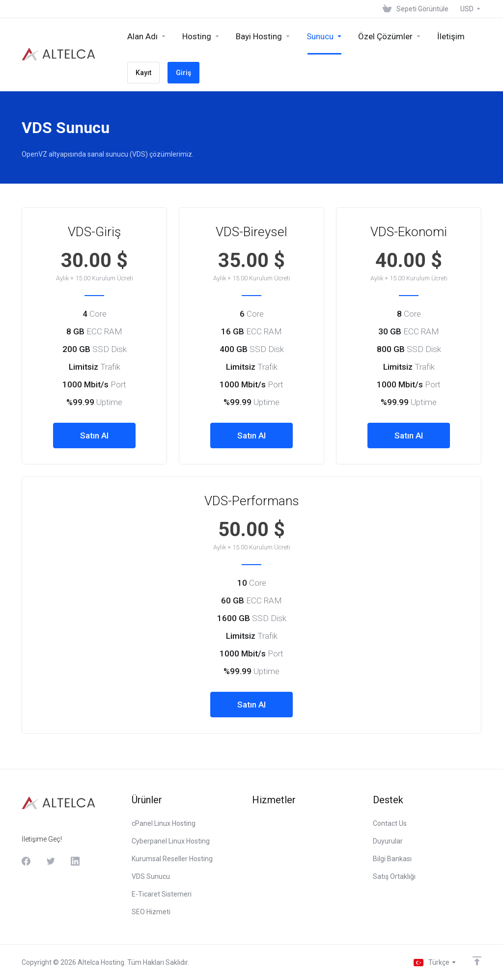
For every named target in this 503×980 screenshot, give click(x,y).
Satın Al (94, 436)
